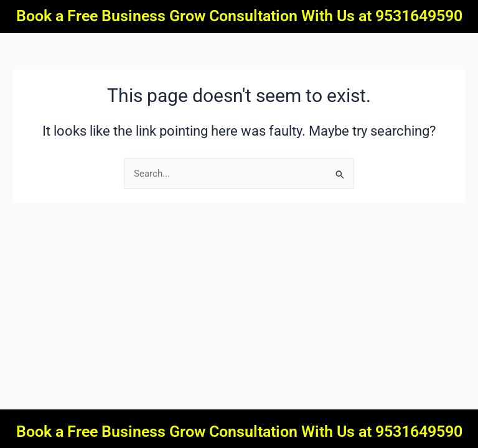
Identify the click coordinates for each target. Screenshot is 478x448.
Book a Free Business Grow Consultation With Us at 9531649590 (239, 16)
